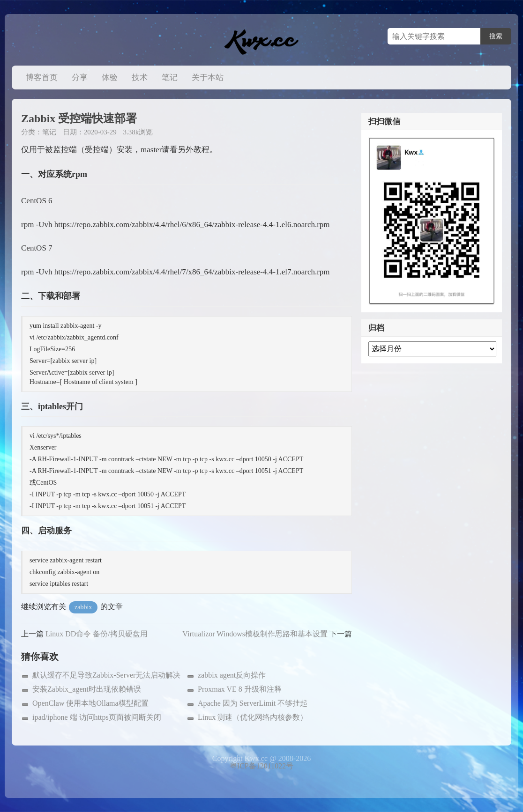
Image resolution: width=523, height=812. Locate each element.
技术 (140, 78)
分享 (80, 78)
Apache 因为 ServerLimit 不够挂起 (253, 703)
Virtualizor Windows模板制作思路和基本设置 (255, 634)
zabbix (83, 607)
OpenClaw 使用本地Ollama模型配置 (90, 703)
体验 (110, 78)
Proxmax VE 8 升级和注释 (240, 689)
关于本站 (208, 78)
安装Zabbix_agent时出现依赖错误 (87, 689)
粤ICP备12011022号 (261, 766)
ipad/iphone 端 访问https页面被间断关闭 (97, 717)
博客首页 (42, 78)
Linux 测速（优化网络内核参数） (253, 717)
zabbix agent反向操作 (232, 675)
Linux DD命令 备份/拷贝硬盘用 (97, 634)
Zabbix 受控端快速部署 (79, 118)
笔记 (170, 78)
